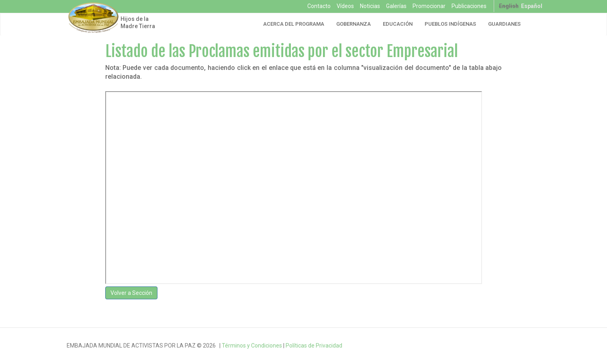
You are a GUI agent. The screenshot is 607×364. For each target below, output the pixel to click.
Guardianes (504, 24)
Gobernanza (354, 24)
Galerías (396, 6)
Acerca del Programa (294, 24)
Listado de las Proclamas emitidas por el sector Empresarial (282, 51)
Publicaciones (469, 6)
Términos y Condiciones (252, 346)
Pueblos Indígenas (450, 24)
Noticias (370, 6)
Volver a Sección (131, 293)
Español (532, 6)
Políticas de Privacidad (314, 346)
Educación (398, 24)
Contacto (319, 6)
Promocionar (429, 6)
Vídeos (345, 6)
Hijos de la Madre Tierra (138, 22)
